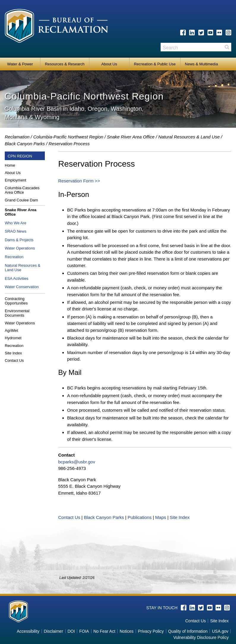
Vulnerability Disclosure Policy (201, 637)
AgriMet (11, 330)
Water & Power (20, 64)
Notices (127, 631)
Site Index (13, 353)
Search (227, 47)
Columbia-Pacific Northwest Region (68, 137)
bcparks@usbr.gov (77, 462)
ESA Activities (16, 278)
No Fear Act (104, 631)
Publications (140, 517)
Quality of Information (188, 631)
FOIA (84, 631)
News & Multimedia (201, 64)
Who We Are (16, 223)
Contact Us (14, 360)
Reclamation (17, 137)
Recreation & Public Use (155, 64)
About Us (109, 64)
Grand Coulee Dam (21, 200)
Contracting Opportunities (16, 301)
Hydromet (13, 338)
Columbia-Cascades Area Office (22, 190)
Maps (161, 517)
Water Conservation (22, 287)
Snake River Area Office (131, 137)
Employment (15, 180)
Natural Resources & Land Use (189, 137)
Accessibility (28, 631)
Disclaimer (53, 631)
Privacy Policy (151, 631)
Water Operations (20, 248)
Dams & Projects (19, 240)
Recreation (14, 257)
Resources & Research (65, 64)
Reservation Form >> (79, 181)
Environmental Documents (17, 313)
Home (10, 165)
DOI (71, 631)
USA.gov (220, 631)
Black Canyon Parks (25, 144)
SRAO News (16, 231)
